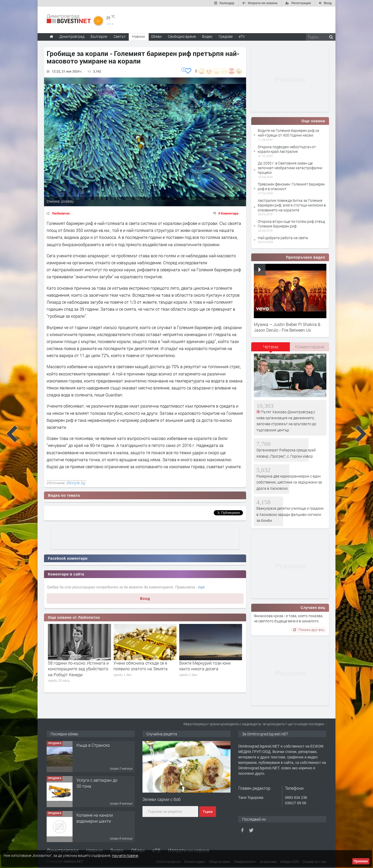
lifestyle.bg (76, 483)
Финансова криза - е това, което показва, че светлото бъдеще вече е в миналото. (289, 618)
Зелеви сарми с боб (162, 799)
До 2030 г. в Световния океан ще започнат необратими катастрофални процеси (290, 168)
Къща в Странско (93, 780)
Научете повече (125, 855)
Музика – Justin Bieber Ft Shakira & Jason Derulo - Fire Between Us (287, 327)
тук (201, 587)
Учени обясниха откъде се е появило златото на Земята (206, 666)
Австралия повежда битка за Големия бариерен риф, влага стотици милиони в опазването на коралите (292, 205)
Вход (145, 599)
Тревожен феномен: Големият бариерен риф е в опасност (291, 186)
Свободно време (182, 36)
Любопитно (61, 213)
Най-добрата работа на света (283, 238)
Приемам (361, 861)
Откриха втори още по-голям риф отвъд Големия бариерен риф (291, 224)
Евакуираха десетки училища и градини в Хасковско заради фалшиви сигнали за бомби (290, 514)
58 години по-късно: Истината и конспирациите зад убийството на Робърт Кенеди (144, 669)
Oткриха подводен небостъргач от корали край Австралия (287, 149)
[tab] (271, 349)
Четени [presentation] (271, 347)
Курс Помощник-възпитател (92, 748)
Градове (226, 36)
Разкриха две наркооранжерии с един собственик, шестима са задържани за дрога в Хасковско (289, 482)
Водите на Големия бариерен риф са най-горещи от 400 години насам (288, 133)
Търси (208, 812)
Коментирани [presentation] (310, 347)
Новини (138, 36)
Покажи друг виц (309, 630)
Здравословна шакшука (71, 663)
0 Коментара (228, 213)
